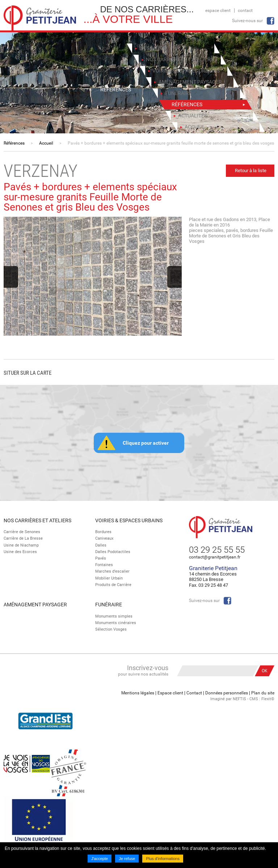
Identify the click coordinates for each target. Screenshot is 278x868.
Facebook (270, 21)
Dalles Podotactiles (113, 552)
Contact (245, 11)
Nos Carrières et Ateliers (37, 520)
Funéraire (109, 605)
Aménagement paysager (35, 605)
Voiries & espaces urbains (129, 520)
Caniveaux (104, 538)
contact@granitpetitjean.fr (215, 557)
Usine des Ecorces (20, 552)
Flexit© (268, 699)
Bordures (103, 532)
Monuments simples (114, 616)
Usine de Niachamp (21, 545)
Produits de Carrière (113, 585)
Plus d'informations (163, 859)
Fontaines (104, 565)
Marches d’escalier (112, 571)
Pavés (101, 558)
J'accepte (100, 859)
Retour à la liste (251, 171)
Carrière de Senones (22, 532)
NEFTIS (239, 699)
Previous (11, 277)
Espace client (218, 11)
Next (174, 277)
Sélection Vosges (111, 629)
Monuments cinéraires (116, 623)
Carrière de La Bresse (23, 538)
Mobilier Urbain (109, 578)
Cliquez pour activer (146, 443)
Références (14, 143)
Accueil (46, 143)
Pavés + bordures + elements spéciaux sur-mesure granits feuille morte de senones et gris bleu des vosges (171, 143)
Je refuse (127, 859)
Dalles (101, 545)
